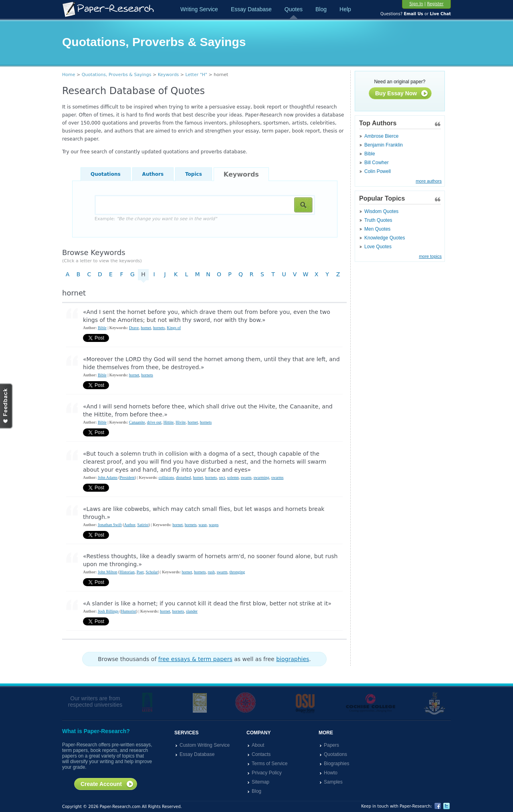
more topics (430, 256)
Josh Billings (108, 611)
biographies (293, 659)
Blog (321, 9)
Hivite (181, 422)
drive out (154, 422)
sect (222, 477)
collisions (166, 477)
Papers (331, 745)
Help (345, 9)
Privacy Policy (267, 773)
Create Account (107, 784)
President (127, 477)
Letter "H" (197, 75)
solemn (233, 477)
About (258, 745)
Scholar (152, 572)
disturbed (183, 477)
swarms (278, 477)
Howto (331, 773)
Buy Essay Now (402, 94)
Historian (127, 572)
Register (435, 4)
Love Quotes (378, 247)
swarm (246, 477)
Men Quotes (377, 229)
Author (130, 525)
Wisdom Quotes (381, 211)
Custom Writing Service (205, 745)
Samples (333, 782)
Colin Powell (378, 171)
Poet (140, 572)
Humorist (129, 611)
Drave (134, 328)
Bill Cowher (377, 163)
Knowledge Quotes (385, 238)
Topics (194, 174)
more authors (429, 181)
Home (69, 75)
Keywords (169, 75)
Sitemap (261, 782)
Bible (370, 154)
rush (211, 572)
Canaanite (137, 422)
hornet (146, 328)
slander (192, 611)
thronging (237, 572)
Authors (153, 174)
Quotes (294, 9)
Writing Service (199, 9)
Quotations (106, 174)
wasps (214, 525)
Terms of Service (270, 764)
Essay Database (251, 9)
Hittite (169, 422)
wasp (203, 525)
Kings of (174, 328)
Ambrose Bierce (381, 136)
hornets (159, 328)
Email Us (413, 14)
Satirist (143, 525)
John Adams (108, 477)
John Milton (108, 572)
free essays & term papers (195, 659)
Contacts (261, 754)
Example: (156, 219)
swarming (261, 477)
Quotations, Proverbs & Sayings (117, 75)
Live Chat (440, 14)
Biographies (336, 764)
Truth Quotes (378, 220)
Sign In (416, 4)
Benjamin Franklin (384, 145)
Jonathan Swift (110, 525)
